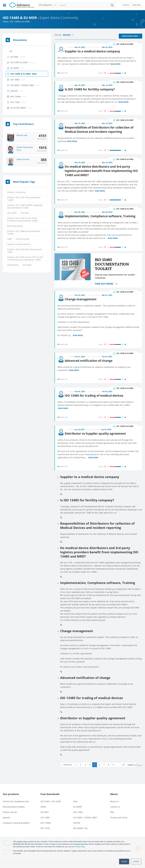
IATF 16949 (46, 831)
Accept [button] (124, 862)
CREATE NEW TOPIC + (130, 36)
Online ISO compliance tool (16, 809)
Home (6, 22)
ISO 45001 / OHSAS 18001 (85, 826)
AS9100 (77, 831)
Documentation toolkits (14, 815)
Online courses (10, 820)
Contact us (115, 815)
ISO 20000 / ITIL (81, 836)
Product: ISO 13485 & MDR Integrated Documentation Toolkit (25, 206)
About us (114, 809)
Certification (13, 265)
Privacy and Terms (119, 826)
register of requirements (19, 244)
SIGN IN (126, 5)
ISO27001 (27, 265)
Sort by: (58, 35)
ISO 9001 (25, 213)
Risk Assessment (15, 226)
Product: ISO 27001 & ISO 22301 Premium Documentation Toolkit (23, 219)
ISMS (10, 239)
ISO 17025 (45, 836)
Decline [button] (136, 862)
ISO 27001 (12, 213)
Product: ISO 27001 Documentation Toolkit (24, 199)
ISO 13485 (78, 820)
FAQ (112, 820)
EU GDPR (77, 815)
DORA (43, 815)
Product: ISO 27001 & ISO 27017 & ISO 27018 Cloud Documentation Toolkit (25, 258)
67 (124, 773)
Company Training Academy (16, 831)
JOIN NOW (137, 5)
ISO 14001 (45, 826)
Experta (6, 826)
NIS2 (75, 809)
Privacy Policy (80, 847)
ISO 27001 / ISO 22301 (51, 809)
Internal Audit (23, 239)
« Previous (67, 773)
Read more (116, 63)
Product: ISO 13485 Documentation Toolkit (24, 232)
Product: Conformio (16, 192)
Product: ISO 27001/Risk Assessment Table (24, 251)
